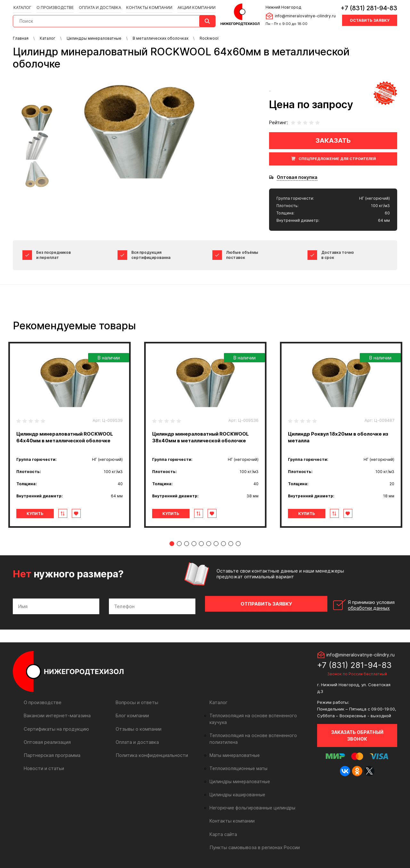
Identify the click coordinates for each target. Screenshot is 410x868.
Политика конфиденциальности (150, 752)
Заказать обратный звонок (357, 733)
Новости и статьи (43, 765)
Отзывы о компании (138, 726)
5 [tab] (201, 544)
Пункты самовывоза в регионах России (253, 838)
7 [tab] (216, 544)
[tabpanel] (70, 435)
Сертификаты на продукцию (55, 726)
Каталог (22, 7)
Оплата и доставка (99, 7)
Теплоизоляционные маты (237, 759)
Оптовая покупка (297, 177)
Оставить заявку (370, 20)
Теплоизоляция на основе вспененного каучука (259, 713)
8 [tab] (223, 544)
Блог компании (132, 713)
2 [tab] (179, 544)
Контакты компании (147, 7)
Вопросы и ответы (136, 700)
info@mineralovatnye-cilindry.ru (304, 16)
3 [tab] (187, 544)
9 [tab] (231, 544)
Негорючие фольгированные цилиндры (251, 799)
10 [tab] (238, 544)
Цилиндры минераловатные (239, 772)
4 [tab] (194, 544)
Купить (40, 514)
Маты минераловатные (234, 746)
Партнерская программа (51, 752)
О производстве (55, 7)
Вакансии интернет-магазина (56, 713)
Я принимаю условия (353, 604)
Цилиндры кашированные (237, 785)
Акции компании (194, 7)
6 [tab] (209, 544)
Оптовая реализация (47, 739)
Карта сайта (223, 825)
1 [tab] (172, 544)
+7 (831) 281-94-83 (369, 8)
